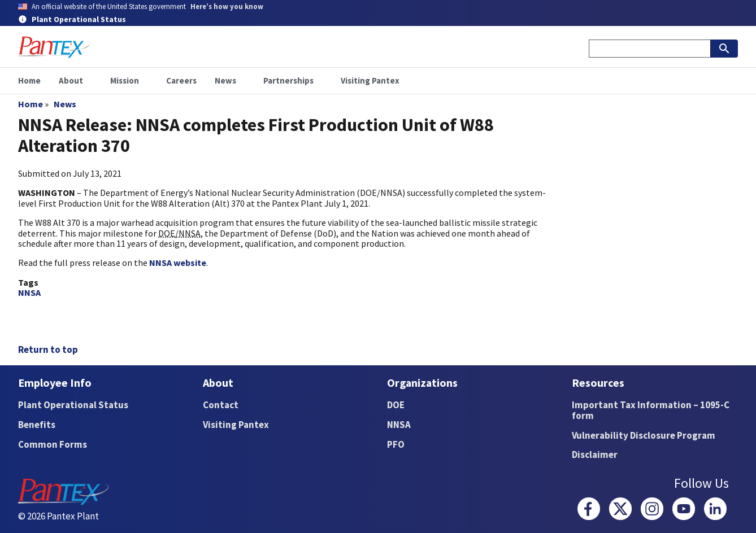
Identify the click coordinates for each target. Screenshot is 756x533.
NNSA (29, 292)
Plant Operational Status (73, 405)
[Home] (54, 47)
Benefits (37, 425)
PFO (396, 444)
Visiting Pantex (236, 425)
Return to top (48, 349)
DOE (396, 405)
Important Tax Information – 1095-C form (651, 410)
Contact (221, 405)
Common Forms (53, 444)
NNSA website (178, 263)
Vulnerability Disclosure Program (644, 435)
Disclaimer (595, 455)
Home (31, 104)
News (65, 104)
